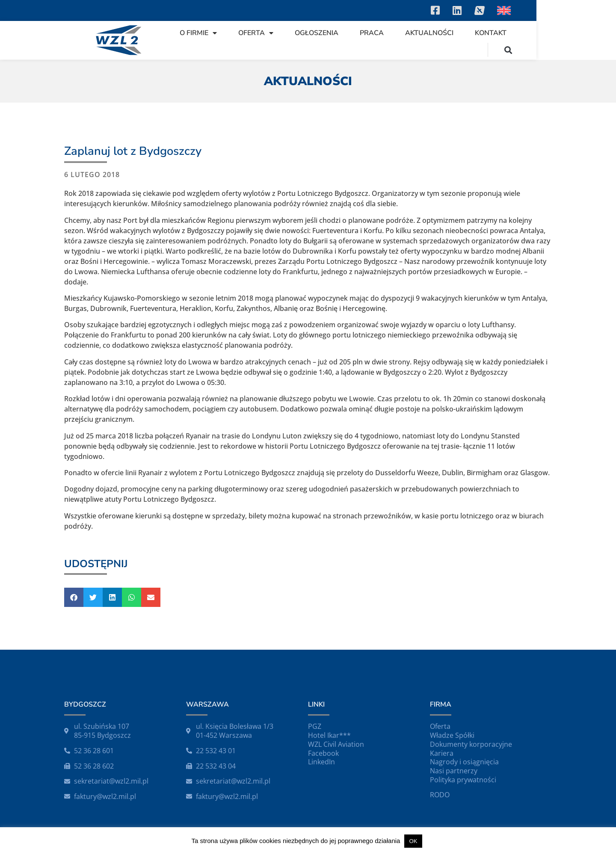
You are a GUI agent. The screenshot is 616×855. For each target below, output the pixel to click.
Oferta (299, 40)
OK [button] (413, 841)
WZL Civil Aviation (336, 744)
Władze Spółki (452, 735)
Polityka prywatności (463, 780)
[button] (588, 40)
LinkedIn (321, 762)
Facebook (323, 753)
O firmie (242, 40)
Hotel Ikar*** (329, 735)
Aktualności (473, 40)
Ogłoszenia (360, 40)
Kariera (442, 753)
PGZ (315, 726)
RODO (440, 795)
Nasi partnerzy (454, 771)
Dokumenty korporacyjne (471, 744)
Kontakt (534, 40)
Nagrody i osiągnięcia (464, 762)
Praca (415, 40)
